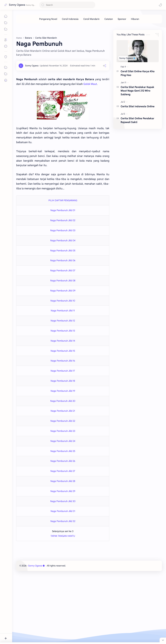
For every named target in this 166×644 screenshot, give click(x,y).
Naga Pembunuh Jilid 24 (63, 441)
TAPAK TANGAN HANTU (63, 536)
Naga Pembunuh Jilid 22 (63, 421)
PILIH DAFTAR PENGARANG (63, 200)
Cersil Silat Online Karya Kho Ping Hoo (138, 73)
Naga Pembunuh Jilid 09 (63, 291)
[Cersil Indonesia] (70, 19)
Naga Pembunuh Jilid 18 (63, 381)
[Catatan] (109, 19)
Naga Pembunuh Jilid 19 (63, 391)
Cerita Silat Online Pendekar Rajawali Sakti (137, 120)
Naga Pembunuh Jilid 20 (63, 401)
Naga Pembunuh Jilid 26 (63, 461)
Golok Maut (90, 84)
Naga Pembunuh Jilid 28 (63, 481)
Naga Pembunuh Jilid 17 (63, 371)
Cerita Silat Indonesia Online (138, 106)
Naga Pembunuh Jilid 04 (63, 240)
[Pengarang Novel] (48, 19)
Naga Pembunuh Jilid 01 (63, 210)
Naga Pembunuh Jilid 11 (63, 311)
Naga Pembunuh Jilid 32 (63, 521)
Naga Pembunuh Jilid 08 (63, 281)
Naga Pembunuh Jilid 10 (63, 301)
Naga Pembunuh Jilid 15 (63, 351)
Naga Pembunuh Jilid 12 (63, 321)
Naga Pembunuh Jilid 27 (63, 471)
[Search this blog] (67, 5)
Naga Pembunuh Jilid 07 (63, 270)
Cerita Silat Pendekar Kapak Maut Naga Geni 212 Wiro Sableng (137, 91)
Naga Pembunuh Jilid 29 (63, 491)
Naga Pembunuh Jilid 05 (63, 251)
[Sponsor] (122, 19)
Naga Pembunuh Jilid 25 (63, 451)
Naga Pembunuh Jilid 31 (63, 511)
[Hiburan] (135, 19)
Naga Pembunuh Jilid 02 (63, 220)
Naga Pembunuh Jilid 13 (63, 331)
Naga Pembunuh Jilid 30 (63, 501)
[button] (160, 5)
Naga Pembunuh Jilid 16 (63, 361)
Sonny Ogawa (17, 5)
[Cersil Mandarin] (91, 19)
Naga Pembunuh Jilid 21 (63, 411)
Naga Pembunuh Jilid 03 (63, 230)
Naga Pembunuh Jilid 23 (63, 431)
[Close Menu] (163, 640)
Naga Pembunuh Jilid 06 (63, 260)
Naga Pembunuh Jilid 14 (63, 341)
